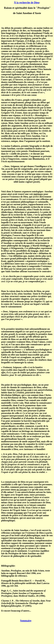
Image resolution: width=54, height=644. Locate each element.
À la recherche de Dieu (26, 3)
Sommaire (26, 621)
